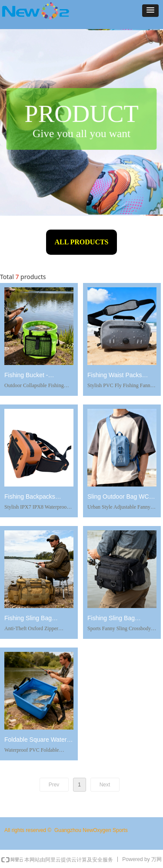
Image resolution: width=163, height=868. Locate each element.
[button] (150, 11)
